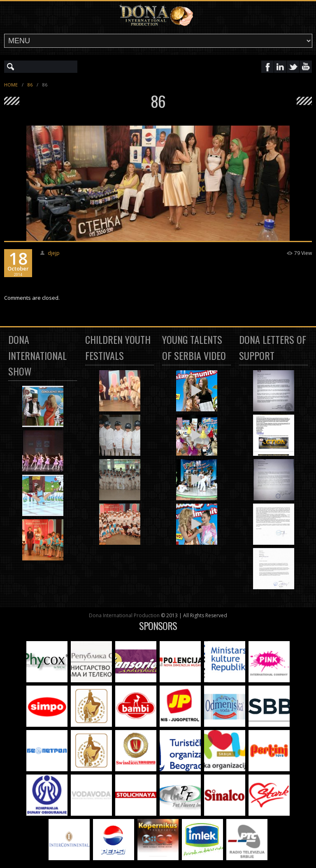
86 (30, 85)
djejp (54, 253)
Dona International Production (124, 615)
